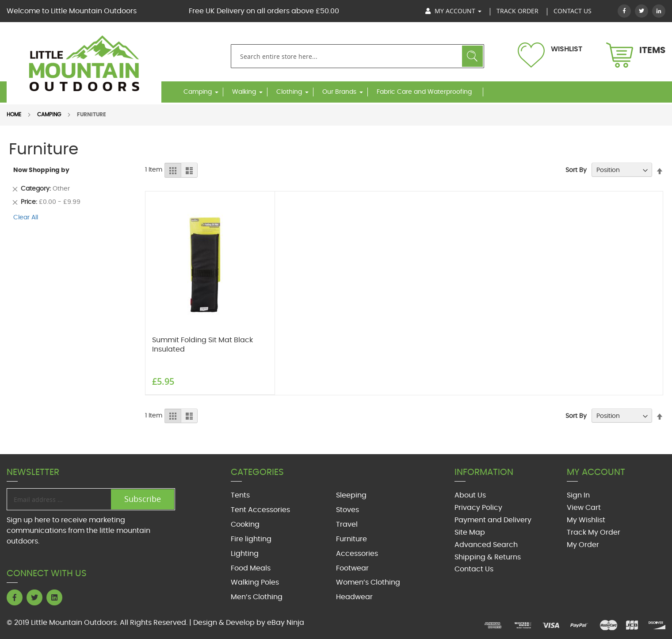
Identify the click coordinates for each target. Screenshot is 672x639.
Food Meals (251, 568)
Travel (347, 524)
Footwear (352, 568)
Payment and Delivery (493, 520)
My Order (583, 545)
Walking (244, 92)
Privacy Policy (478, 508)
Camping (198, 92)
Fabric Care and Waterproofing (424, 92)
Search (472, 56)
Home (14, 115)
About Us (470, 495)
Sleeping (351, 495)
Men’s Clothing (257, 597)
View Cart (584, 508)
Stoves (347, 510)
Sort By (576, 170)
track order (517, 11)
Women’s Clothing (368, 582)
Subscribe (143, 499)
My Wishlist (586, 520)
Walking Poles (255, 582)
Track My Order (594, 532)
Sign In (578, 495)
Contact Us (474, 569)
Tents (240, 495)
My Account (453, 11)
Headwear (354, 597)
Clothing (289, 92)
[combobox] (357, 56)
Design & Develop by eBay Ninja (249, 623)
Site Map (470, 532)
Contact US (573, 11)
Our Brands (339, 92)
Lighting (245, 554)
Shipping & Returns (488, 557)
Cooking (245, 524)
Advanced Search (486, 545)
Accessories (357, 554)
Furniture (351, 539)
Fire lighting (251, 539)
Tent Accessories (260, 510)
